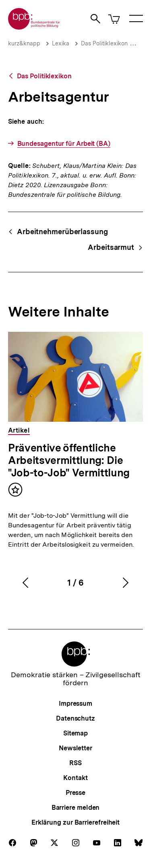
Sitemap (75, 733)
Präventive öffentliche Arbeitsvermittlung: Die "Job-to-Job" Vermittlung (69, 460)
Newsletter (75, 748)
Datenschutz (75, 718)
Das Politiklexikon (104, 43)
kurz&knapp (24, 43)
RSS (75, 763)
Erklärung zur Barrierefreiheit (75, 822)
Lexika (61, 43)
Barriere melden (76, 808)
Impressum (75, 704)
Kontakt (75, 778)
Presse (75, 793)
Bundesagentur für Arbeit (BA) (64, 144)
